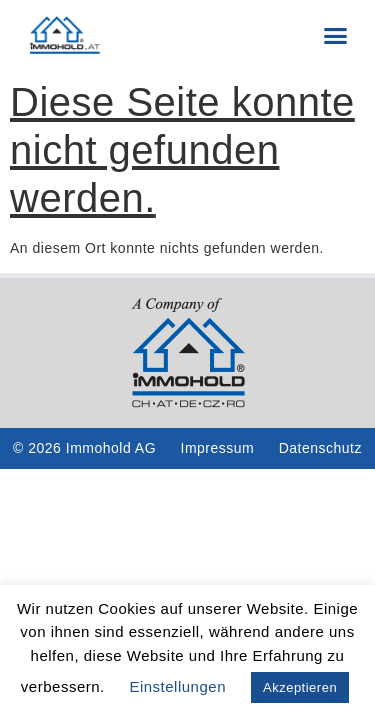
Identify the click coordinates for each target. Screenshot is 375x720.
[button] (336, 35)
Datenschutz (320, 448)
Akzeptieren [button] (300, 687)
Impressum (218, 448)
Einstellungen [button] (177, 686)
